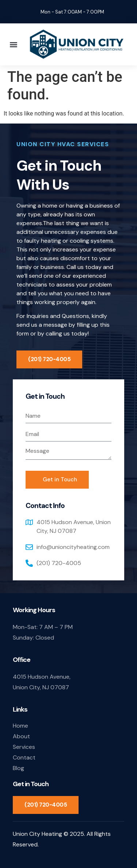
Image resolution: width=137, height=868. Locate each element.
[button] (13, 44)
